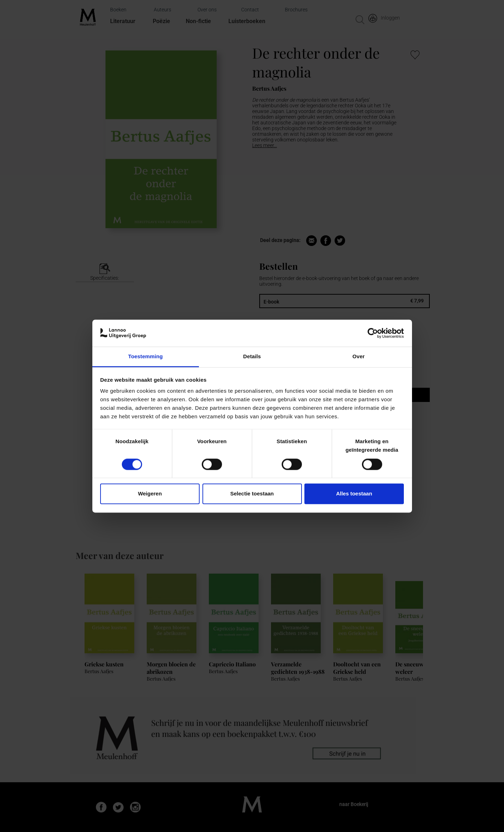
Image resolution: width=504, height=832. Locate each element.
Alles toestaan (354, 494)
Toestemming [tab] (146, 357)
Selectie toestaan (252, 494)
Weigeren (150, 494)
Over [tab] (359, 357)
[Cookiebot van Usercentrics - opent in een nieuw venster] (373, 333)
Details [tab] (252, 357)
